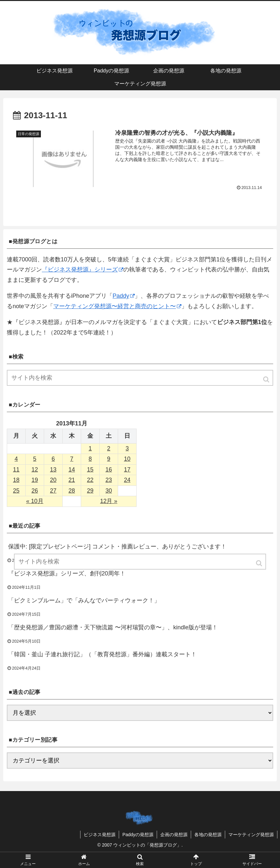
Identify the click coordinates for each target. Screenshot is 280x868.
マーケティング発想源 (251, 835)
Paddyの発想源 (138, 835)
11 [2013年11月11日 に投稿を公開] (16, 470)
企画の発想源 (174, 835)
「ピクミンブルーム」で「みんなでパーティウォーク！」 (84, 600)
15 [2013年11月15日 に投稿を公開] (90, 470)
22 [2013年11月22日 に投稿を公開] (90, 480)
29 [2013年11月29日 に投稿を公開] (90, 491)
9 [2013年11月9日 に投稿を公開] (109, 459)
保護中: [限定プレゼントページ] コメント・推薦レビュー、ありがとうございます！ (117, 547)
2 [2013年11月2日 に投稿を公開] (109, 448)
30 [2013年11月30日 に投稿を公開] (109, 491)
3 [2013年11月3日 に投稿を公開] (127, 448)
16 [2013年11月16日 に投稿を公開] (109, 470)
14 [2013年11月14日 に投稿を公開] (72, 470)
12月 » (109, 501)
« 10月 (35, 501)
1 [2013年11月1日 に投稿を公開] (90, 448)
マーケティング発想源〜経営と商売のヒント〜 (117, 306)
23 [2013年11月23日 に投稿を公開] (109, 480)
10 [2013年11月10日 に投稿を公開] (127, 459)
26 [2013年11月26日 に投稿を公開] (35, 491)
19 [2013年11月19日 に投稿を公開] (35, 480)
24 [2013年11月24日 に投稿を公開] (127, 480)
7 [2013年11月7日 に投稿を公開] (72, 459)
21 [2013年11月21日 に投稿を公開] (72, 480)
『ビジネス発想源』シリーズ (83, 270)
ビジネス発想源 (100, 835)
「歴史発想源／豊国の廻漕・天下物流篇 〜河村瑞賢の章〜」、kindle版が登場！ (113, 627)
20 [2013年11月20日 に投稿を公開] (53, 480)
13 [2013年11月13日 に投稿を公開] (53, 470)
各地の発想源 (208, 835)
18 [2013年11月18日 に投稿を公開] (16, 480)
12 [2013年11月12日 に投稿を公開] (35, 470)
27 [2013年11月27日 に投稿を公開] (53, 491)
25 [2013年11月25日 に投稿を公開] (16, 491)
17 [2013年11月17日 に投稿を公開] (127, 470)
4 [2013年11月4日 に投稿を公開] (16, 459)
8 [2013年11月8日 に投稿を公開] (90, 459)
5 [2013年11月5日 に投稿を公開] (35, 459)
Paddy (124, 296)
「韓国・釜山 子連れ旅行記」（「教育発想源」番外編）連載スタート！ (102, 654)
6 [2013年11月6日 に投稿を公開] (53, 459)
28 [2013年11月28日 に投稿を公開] (72, 491)
